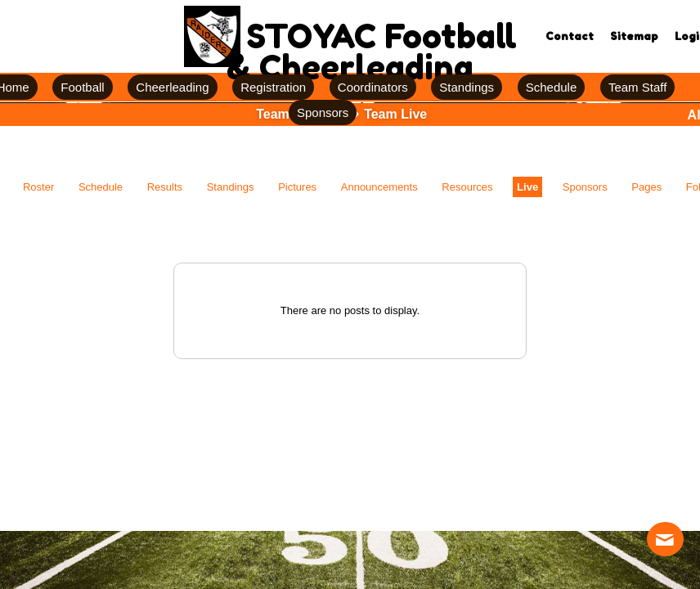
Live (527, 187)
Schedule (101, 187)
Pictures (297, 187)
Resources (467, 187)
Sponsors (585, 187)
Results (165, 187)
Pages (646, 187)
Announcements (379, 187)
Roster (38, 187)
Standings (231, 187)
